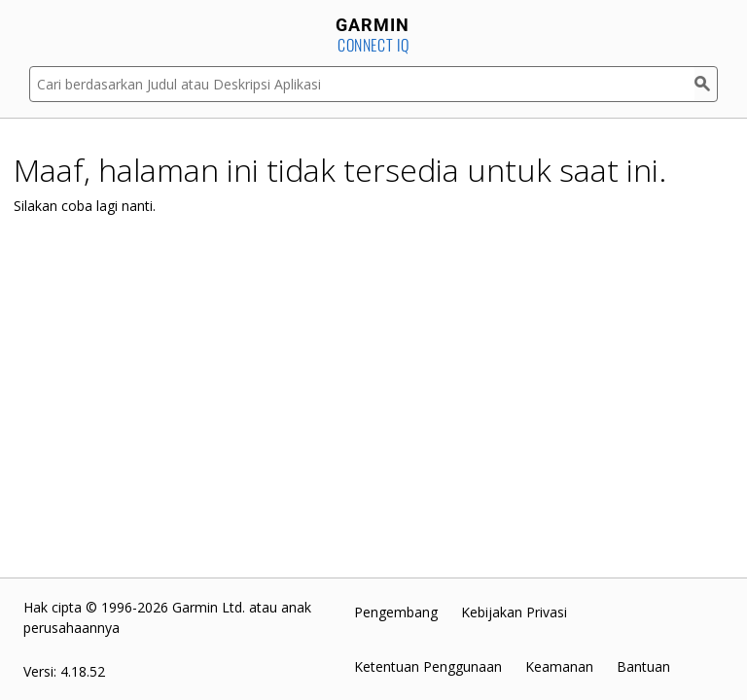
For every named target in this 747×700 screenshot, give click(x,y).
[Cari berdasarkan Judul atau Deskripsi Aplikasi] (362, 84)
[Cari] (706, 84)
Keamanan (559, 666)
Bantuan (643, 666)
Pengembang (396, 612)
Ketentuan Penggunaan (428, 666)
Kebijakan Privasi (514, 612)
